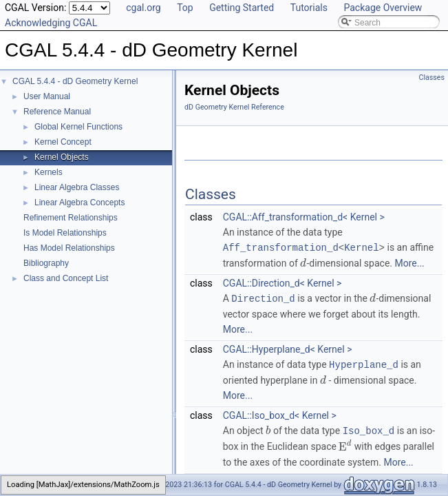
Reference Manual (57, 112)
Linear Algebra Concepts (79, 203)
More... (409, 262)
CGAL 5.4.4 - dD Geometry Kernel (75, 81)
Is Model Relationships (65, 233)
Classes (432, 77)
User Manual (47, 96)
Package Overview (383, 8)
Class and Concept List (66, 278)
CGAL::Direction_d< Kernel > (282, 282)
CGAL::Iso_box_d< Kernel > (280, 413)
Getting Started (242, 8)
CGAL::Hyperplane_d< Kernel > (288, 348)
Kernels (49, 172)
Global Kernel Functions (78, 127)
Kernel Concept (63, 142)
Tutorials (309, 8)
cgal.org (143, 8)
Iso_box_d (369, 428)
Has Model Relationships (69, 248)
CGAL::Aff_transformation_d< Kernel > (304, 217)
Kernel (361, 247)
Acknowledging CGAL (51, 23)
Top (185, 8)
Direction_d (263, 297)
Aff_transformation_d (281, 247)
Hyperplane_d (364, 363)
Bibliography (46, 263)
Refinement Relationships (71, 218)
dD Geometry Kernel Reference (234, 107)
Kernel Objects (62, 157)
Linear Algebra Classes (77, 187)
